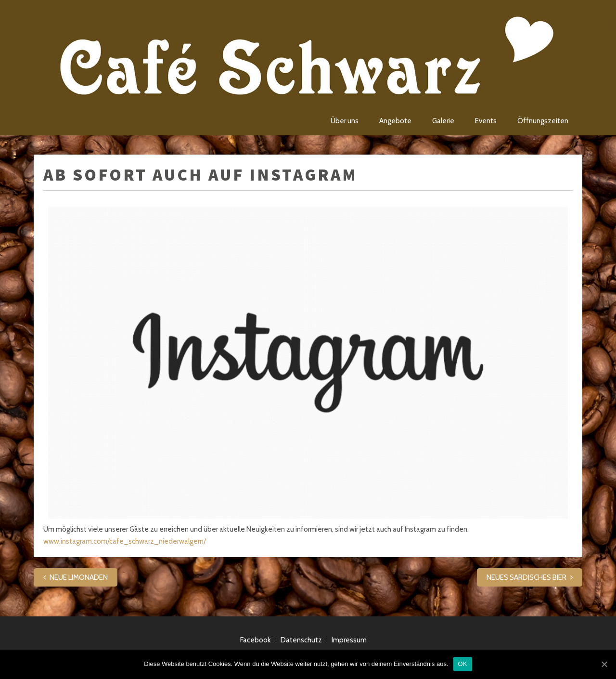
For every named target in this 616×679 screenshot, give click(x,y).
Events (486, 121)
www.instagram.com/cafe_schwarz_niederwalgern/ (125, 541)
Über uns (345, 121)
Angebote (395, 121)
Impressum (349, 640)
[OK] (604, 664)
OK (463, 664)
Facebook (256, 640)
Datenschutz (301, 640)
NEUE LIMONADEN (79, 577)
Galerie (443, 121)
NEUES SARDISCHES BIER (526, 577)
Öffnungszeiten (543, 121)
